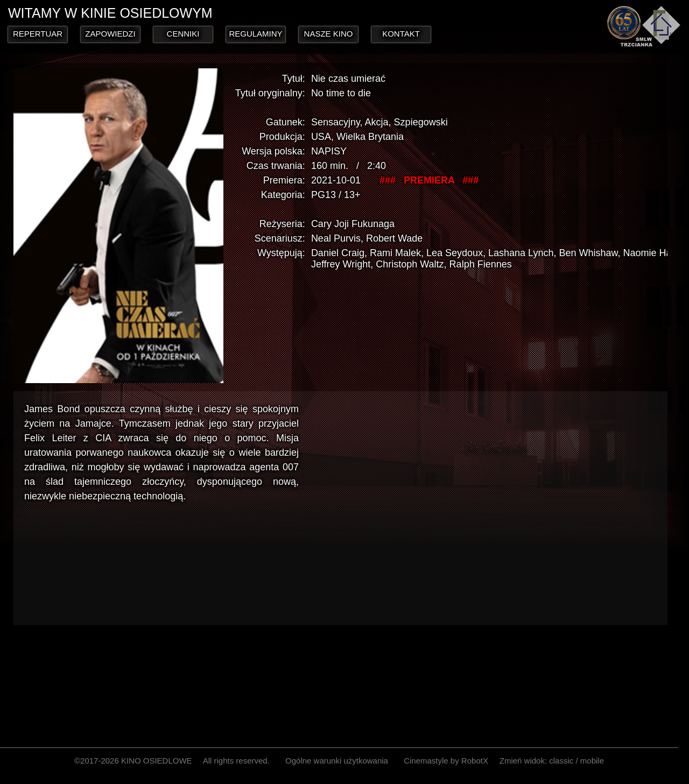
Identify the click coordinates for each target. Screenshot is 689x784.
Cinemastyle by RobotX (446, 761)
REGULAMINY (255, 34)
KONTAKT (401, 34)
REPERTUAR (38, 34)
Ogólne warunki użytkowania (337, 761)
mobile (592, 761)
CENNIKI (183, 34)
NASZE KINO (329, 34)
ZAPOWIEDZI (110, 34)
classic (561, 761)
